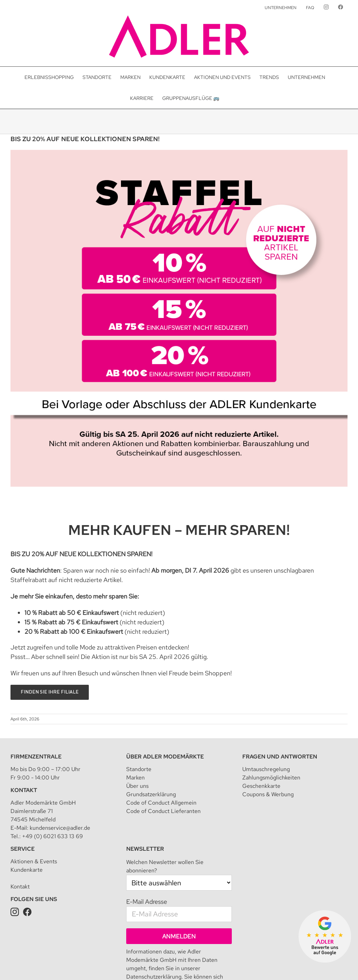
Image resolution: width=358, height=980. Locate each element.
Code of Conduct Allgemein (161, 803)
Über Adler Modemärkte (165, 757)
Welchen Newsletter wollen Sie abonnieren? (165, 866)
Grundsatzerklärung (151, 794)
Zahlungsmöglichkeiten (271, 778)
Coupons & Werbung (268, 794)
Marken (135, 778)
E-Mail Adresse (147, 902)
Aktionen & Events (34, 861)
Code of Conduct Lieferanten (163, 811)
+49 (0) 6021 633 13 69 (52, 836)
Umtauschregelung (266, 769)
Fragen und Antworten (280, 757)
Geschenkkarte (261, 786)
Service (23, 849)
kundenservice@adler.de (60, 828)
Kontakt (24, 790)
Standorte (139, 769)
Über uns (137, 786)
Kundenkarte (27, 870)
